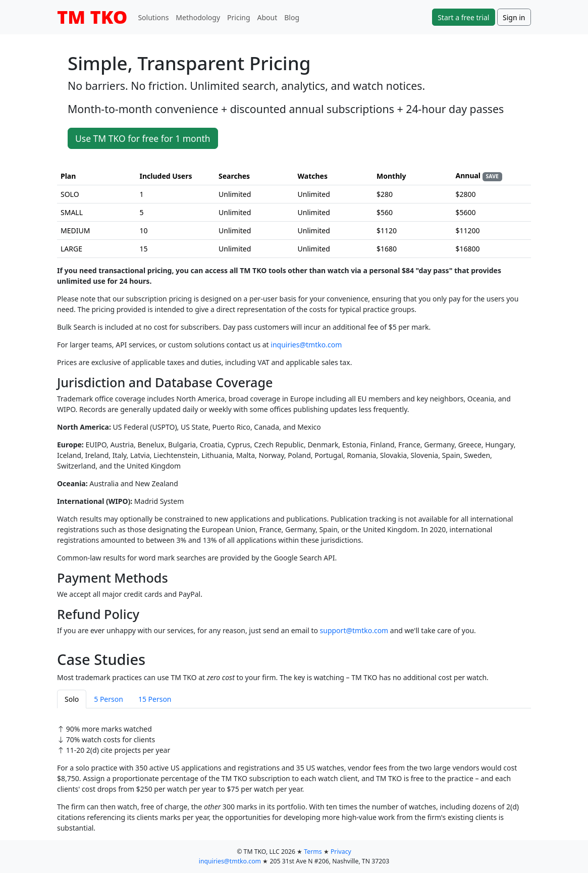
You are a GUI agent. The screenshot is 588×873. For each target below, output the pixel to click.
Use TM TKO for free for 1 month (143, 138)
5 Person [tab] (109, 699)
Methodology (198, 17)
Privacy (341, 852)
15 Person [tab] (155, 699)
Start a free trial (463, 17)
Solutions (153, 17)
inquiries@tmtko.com (306, 345)
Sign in (514, 17)
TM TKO (92, 17)
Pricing (238, 17)
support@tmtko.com (354, 630)
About (268, 17)
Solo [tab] (72, 699)
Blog (292, 17)
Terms (313, 852)
